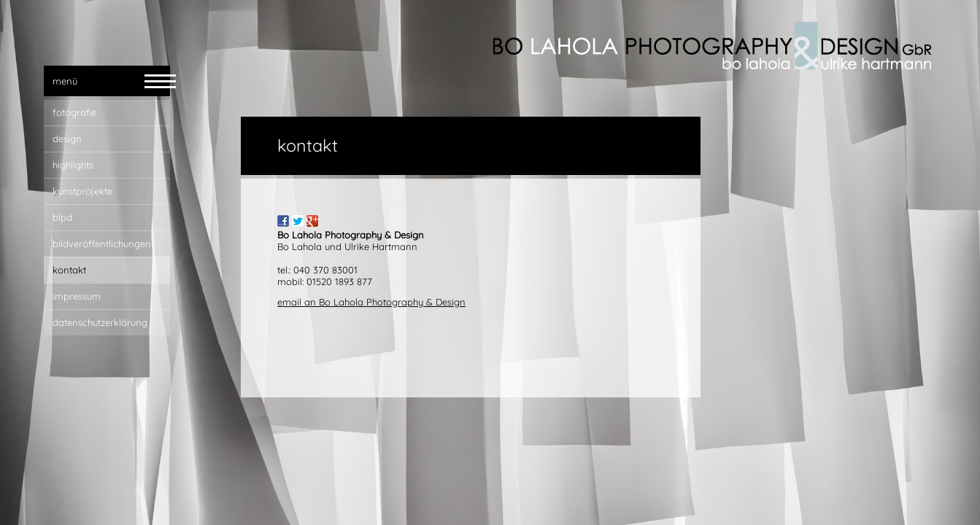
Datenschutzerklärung (100, 322)
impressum (77, 296)
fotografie (74, 112)
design (67, 139)
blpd (62, 217)
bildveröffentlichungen (102, 244)
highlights (73, 165)
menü (65, 81)
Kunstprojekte (82, 191)
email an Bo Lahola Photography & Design (371, 302)
